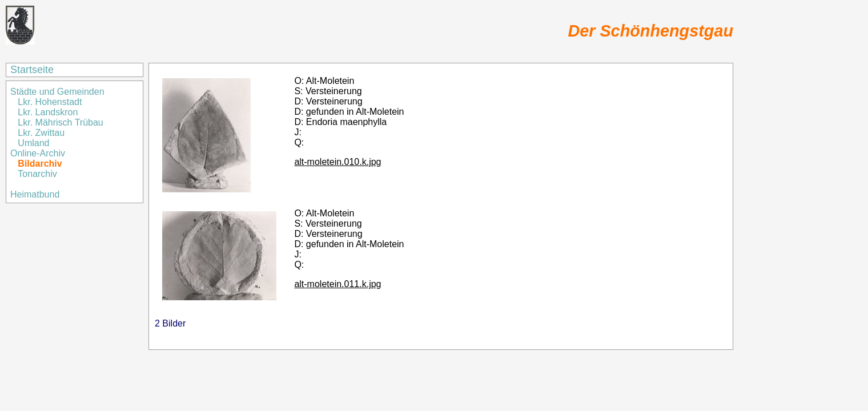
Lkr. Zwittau (41, 133)
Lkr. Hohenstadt (50, 102)
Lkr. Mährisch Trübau (60, 122)
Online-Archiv (38, 153)
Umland (33, 143)
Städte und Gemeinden (59, 92)
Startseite (32, 70)
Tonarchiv (37, 174)
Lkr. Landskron (48, 112)
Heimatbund (35, 194)
